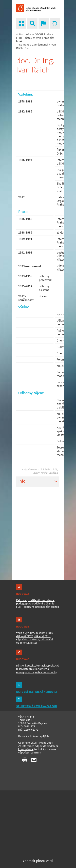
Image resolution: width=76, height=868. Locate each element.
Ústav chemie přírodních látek (35, 40)
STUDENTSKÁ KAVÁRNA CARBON (37, 706)
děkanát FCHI (42, 636)
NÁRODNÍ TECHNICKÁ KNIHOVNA (37, 692)
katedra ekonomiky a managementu (33, 670)
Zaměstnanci (40, 45)
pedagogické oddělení (29, 603)
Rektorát (21, 600)
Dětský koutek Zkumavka (32, 665)
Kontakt (24, 45)
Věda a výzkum (25, 633)
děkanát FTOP (44, 633)
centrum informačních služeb (41, 607)
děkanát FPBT (25, 636)
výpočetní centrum (28, 639)
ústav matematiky (46, 672)
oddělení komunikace (41, 600)
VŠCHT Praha (43, 34)
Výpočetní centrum (30, 752)
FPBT (19, 38)
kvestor (33, 643)
